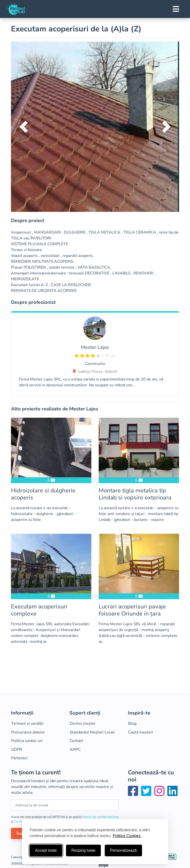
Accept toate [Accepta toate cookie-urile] (46, 850)
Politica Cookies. (127, 836)
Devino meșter (83, 723)
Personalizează (123, 850)
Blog (132, 723)
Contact (76, 741)
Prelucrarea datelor (28, 732)
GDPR (17, 750)
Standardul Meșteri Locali (92, 732)
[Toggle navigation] (176, 9)
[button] (24, 127)
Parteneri (19, 758)
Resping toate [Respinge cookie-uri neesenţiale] (83, 850)
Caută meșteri (141, 732)
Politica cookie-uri (27, 741)
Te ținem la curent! (36, 773)
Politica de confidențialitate (100, 817)
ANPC (75, 750)
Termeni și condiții (27, 723)
